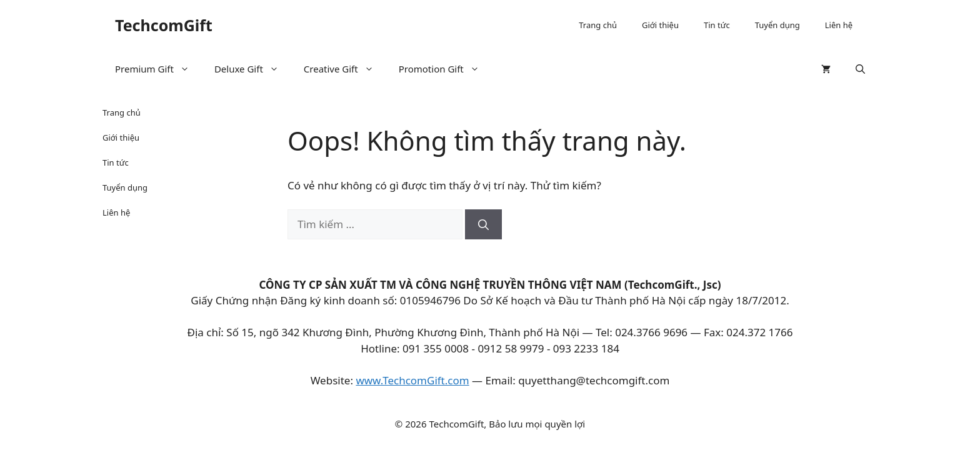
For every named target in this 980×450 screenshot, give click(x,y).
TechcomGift (164, 25)
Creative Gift (345, 69)
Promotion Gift (445, 69)
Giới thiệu (660, 25)
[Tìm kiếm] (483, 224)
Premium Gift (158, 69)
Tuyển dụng (777, 25)
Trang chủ (598, 25)
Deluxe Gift (253, 69)
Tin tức (717, 25)
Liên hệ (839, 25)
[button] (860, 69)
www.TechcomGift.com (412, 380)
